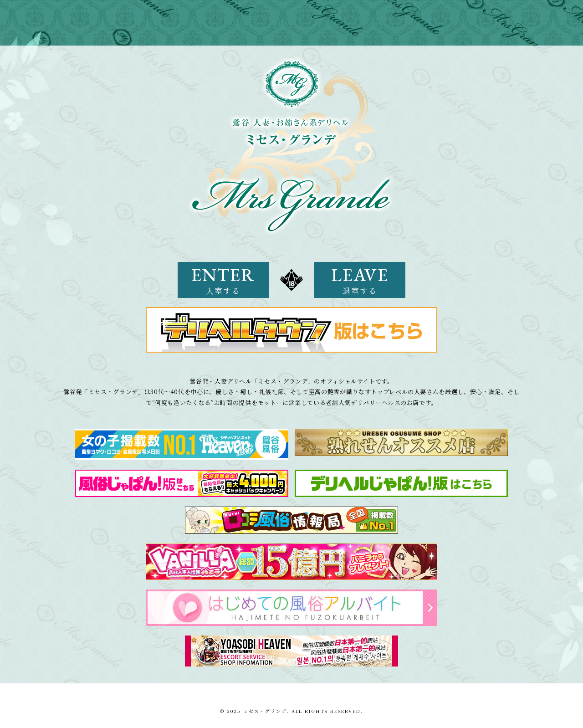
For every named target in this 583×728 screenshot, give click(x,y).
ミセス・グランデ (265, 711)
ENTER (223, 280)
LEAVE (360, 280)
